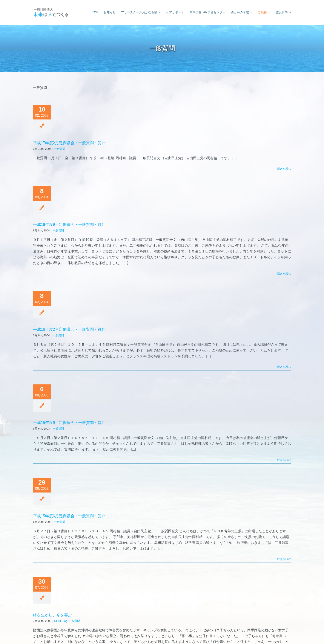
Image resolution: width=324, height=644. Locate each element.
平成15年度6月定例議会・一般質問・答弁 (69, 516)
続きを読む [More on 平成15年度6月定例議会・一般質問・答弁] (284, 559)
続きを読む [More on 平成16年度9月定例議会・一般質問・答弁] (284, 273)
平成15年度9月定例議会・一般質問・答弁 (69, 423)
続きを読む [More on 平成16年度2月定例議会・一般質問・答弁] (284, 367)
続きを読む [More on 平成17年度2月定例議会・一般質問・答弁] (284, 169)
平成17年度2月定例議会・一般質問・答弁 (69, 143)
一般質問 (60, 149)
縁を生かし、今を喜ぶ (52, 615)
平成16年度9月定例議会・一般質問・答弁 (69, 225)
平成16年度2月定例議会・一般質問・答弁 (69, 329)
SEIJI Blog (61, 621)
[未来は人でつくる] (51, 8)
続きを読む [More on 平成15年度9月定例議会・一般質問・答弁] (284, 460)
